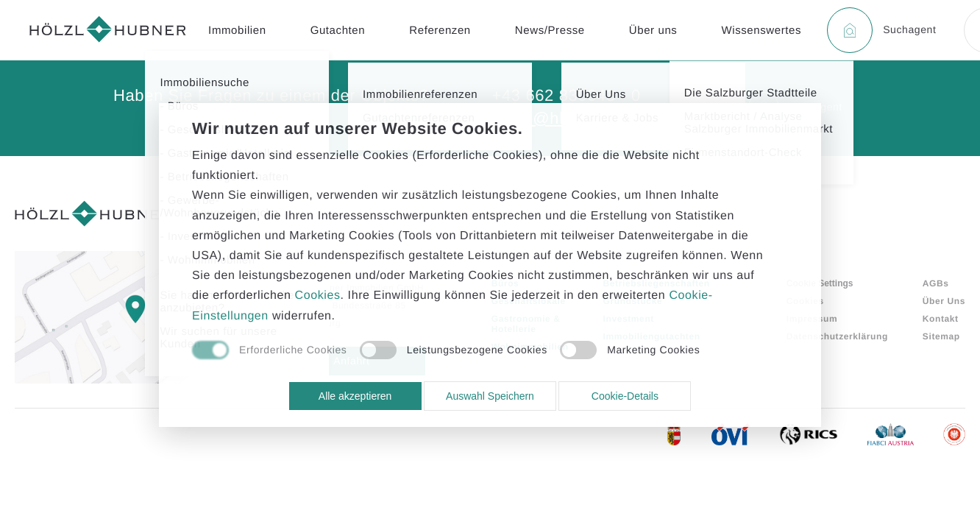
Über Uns (944, 301)
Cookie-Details (625, 396)
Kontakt (941, 319)
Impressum (812, 319)
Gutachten (338, 31)
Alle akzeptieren (355, 396)
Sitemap (941, 336)
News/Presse (550, 31)
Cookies (805, 301)
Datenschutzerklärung (837, 336)
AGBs (936, 283)
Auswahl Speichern (490, 396)
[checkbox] (269, 351)
